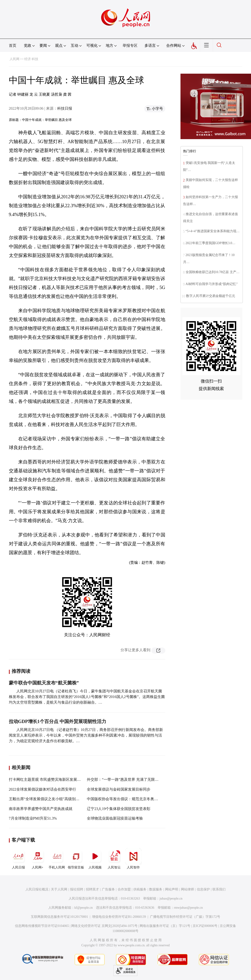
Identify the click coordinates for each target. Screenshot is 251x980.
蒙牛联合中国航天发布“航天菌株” (44, 683)
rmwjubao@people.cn (188, 908)
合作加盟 (124, 889)
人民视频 (95, 859)
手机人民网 (57, 859)
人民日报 (18, 859)
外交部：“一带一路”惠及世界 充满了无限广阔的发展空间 (134, 779)
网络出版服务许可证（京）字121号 (165, 926)
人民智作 (133, 859)
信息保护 (203, 889)
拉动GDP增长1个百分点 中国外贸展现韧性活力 (58, 721)
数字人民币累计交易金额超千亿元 (211, 296)
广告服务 (108, 889)
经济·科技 (31, 59)
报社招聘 (77, 889)
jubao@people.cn (171, 899)
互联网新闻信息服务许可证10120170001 (59, 917)
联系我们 (219, 889)
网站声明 (172, 889)
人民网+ (38, 859)
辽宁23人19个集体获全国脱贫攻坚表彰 (119, 809)
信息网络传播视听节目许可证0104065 (42, 926)
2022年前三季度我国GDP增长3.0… (211, 243)
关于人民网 (59, 889)
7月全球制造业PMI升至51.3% (33, 818)
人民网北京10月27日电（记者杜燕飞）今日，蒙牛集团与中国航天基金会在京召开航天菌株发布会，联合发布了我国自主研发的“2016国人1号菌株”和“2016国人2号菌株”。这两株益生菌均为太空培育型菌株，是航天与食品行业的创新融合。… (87, 697)
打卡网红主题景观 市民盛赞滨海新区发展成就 (47, 779)
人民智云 (114, 859)
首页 (13, 45)
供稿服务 (140, 889)
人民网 (14, 59)
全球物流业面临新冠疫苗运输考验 (115, 818)
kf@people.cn (84, 908)
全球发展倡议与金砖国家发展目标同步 (119, 789)
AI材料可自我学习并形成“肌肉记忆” (212, 284)
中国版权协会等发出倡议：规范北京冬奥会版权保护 (130, 799)
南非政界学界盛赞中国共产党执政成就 (41, 809)
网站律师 (187, 889)
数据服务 (156, 889)
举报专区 (130, 45)
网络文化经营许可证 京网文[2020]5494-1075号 (104, 926)
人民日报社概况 (37, 889)
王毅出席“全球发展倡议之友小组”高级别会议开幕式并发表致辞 (61, 799)
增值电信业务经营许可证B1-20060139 (119, 917)
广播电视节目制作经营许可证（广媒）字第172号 (185, 917)
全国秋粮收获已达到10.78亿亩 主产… (213, 272)
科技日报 (65, 108)
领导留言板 (76, 859)
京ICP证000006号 (205, 926)
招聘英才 (92, 889)
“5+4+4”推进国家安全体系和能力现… (213, 231)
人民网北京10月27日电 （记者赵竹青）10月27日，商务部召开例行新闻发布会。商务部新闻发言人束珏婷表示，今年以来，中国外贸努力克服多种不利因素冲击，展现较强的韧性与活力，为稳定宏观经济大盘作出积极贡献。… (86, 735)
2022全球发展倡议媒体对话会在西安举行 (42, 789)
